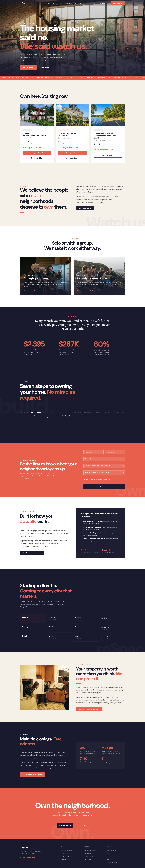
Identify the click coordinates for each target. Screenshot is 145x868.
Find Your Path (66, 856)
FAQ (108, 859)
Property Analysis (89, 856)
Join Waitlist (104, 3)
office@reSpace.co (113, 862)
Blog (108, 853)
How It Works (58, 3)
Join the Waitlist (28, 67)
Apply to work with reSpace (33, 777)
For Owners (69, 3)
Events (109, 856)
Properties (47, 3)
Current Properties (67, 850)
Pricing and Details (37, 155)
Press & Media (88, 859)
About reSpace (111, 850)
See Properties (118, 3)
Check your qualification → (32, 555)
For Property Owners (90, 850)
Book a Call (45, 67)
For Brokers (79, 3)
